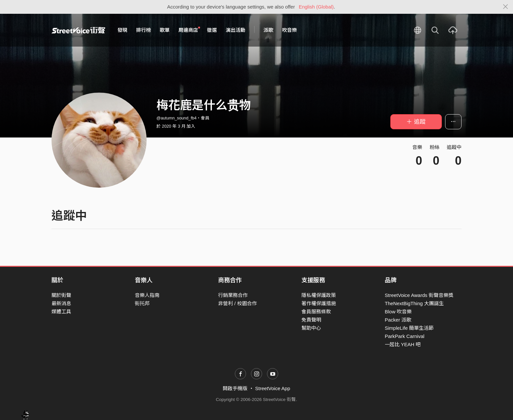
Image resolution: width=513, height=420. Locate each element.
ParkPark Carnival (405, 336)
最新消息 (61, 303)
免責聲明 (311, 320)
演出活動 (236, 30)
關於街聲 (61, 295)
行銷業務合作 (233, 295)
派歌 (268, 30)
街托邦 (142, 303)
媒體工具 (61, 312)
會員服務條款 (316, 312)
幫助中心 (311, 328)
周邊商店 (189, 30)
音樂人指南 (147, 295)
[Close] (506, 7)
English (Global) (316, 7)
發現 (122, 30)
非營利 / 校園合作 (237, 303)
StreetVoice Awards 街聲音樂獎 (419, 295)
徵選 (212, 30)
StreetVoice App (273, 388)
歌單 (165, 30)
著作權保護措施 (319, 303)
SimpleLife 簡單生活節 (409, 328)
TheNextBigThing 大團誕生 (414, 303)
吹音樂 (289, 30)
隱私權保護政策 (319, 295)
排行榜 (144, 30)
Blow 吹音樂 (398, 312)
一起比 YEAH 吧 (403, 344)
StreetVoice (79, 30)
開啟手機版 (235, 388)
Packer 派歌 (398, 320)
